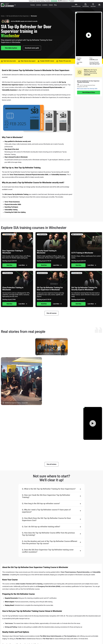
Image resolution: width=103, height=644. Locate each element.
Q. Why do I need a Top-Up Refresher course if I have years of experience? (46, 511)
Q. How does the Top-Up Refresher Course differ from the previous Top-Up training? (48, 534)
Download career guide (32, 48)
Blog (55, 5)
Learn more (87, 75)
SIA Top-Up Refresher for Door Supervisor (18, 16)
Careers (51, 5)
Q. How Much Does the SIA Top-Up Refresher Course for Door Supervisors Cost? (46, 519)
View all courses (51, 313)
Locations (45, 5)
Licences (39, 5)
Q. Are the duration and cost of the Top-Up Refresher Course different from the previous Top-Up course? (50, 542)
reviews (62, 1)
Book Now (9, 265)
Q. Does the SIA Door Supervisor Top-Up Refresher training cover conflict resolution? (48, 551)
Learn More (23, 265)
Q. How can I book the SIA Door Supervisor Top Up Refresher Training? (46, 496)
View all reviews (51, 464)
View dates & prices (11, 48)
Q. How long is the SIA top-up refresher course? (41, 504)
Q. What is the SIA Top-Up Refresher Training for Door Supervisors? (49, 489)
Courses (33, 5)
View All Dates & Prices (89, 92)
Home (3, 16)
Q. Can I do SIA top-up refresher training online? (41, 527)
